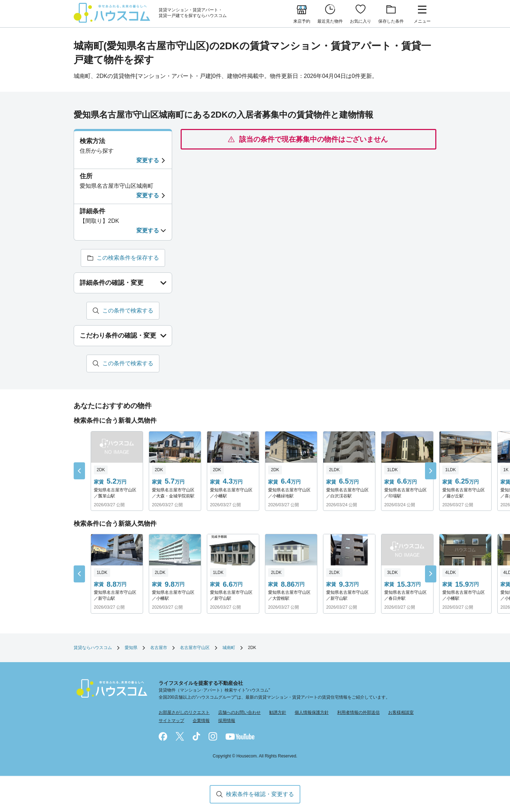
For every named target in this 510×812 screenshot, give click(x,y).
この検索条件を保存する (128, 258)
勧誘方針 (278, 712)
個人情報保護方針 (312, 712)
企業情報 (201, 721)
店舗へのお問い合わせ (239, 712)
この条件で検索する (128, 311)
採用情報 (227, 721)
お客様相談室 (401, 712)
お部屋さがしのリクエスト (184, 712)
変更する (148, 160)
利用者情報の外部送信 (358, 712)
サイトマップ (171, 721)
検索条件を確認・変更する (260, 794)
